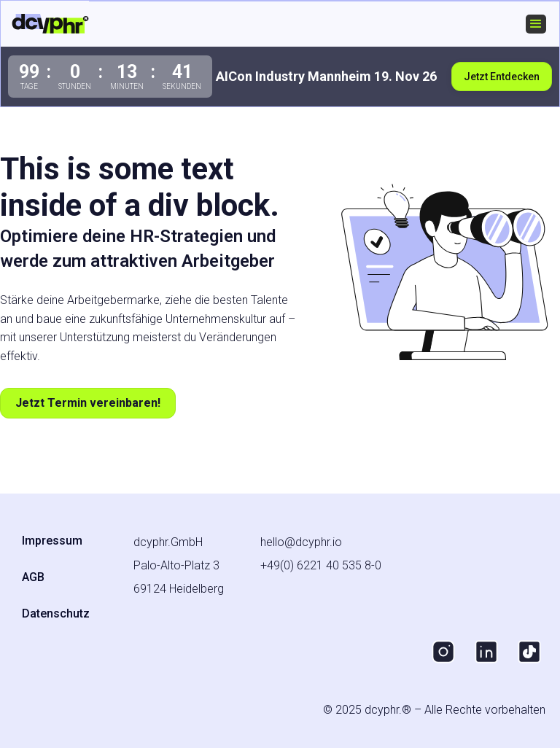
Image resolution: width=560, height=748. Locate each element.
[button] (536, 24)
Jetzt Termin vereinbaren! (88, 403)
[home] (50, 24)
